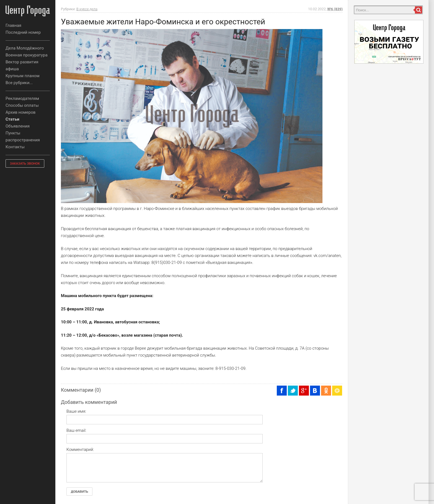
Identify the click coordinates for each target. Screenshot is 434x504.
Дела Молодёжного (25, 48)
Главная (13, 25)
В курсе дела (87, 9)
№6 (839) (335, 9)
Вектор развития (22, 62)
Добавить (79, 492)
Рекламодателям (22, 98)
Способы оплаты (22, 105)
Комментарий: (80, 450)
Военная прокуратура (27, 55)
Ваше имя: (76, 411)
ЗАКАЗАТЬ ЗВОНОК (25, 163)
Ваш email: (76, 430)
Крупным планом (23, 76)
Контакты (15, 147)
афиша (12, 69)
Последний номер (23, 32)
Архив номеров (20, 112)
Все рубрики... (19, 83)
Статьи (12, 119)
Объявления (18, 126)
